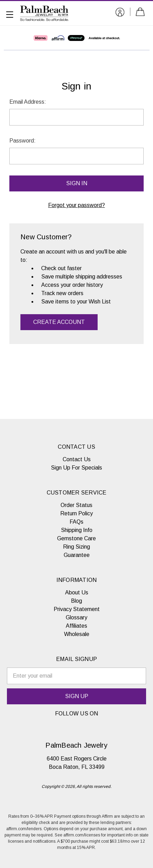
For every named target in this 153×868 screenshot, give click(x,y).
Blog (76, 601)
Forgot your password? (76, 205)
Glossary (76, 617)
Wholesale (77, 634)
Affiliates (76, 626)
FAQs (76, 522)
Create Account (59, 322)
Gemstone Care (76, 538)
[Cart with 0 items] (142, 13)
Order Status (76, 505)
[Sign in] (120, 13)
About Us (77, 592)
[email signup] (76, 676)
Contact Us (77, 459)
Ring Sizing (76, 547)
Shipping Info (77, 530)
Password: (22, 141)
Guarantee (77, 555)
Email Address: (28, 102)
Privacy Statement (77, 609)
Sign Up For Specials (76, 468)
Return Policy (76, 513)
